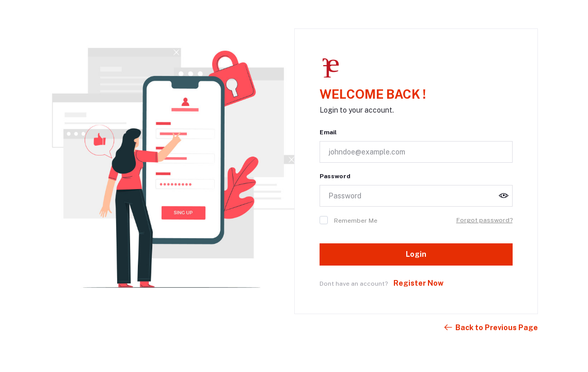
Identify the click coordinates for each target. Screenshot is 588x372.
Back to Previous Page (490, 328)
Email (328, 132)
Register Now (418, 283)
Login (416, 254)
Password (335, 176)
